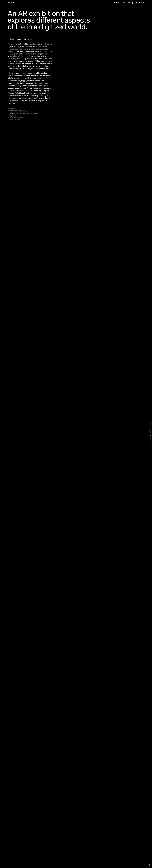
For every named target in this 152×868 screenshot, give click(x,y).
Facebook (150, 425)
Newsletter (150, 445)
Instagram (150, 431)
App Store (150, 438)
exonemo (38, 112)
